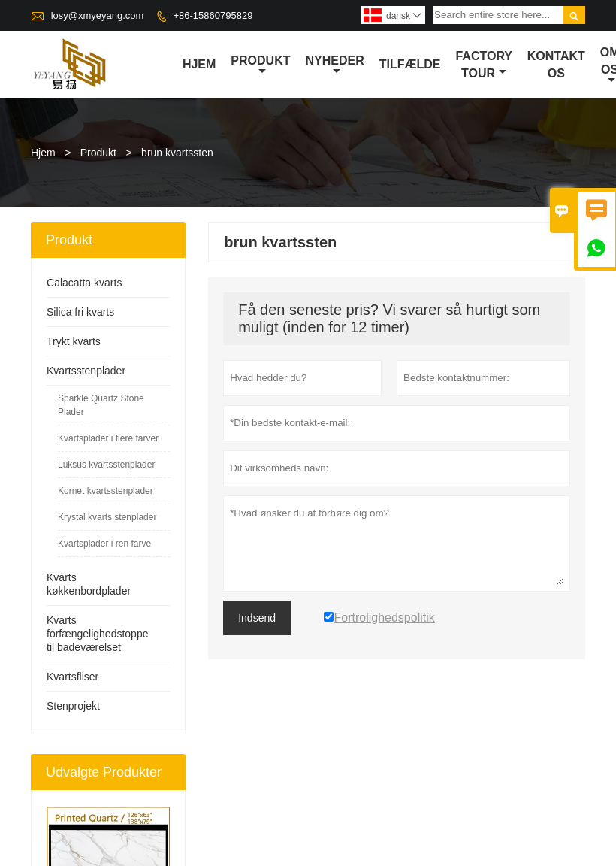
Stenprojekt (73, 706)
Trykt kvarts (74, 341)
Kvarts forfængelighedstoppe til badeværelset (97, 634)
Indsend (257, 618)
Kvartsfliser (72, 677)
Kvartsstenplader (86, 371)
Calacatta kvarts (84, 283)
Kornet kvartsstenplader (106, 491)
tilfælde (410, 64)
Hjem (199, 64)
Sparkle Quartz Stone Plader (101, 405)
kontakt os (556, 65)
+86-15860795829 (213, 15)
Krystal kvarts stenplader (107, 517)
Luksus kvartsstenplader (106, 465)
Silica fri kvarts (80, 312)
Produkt (260, 65)
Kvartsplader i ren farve (104, 544)
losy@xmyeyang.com (98, 15)
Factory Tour (483, 65)
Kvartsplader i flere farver (108, 438)
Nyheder (334, 65)
